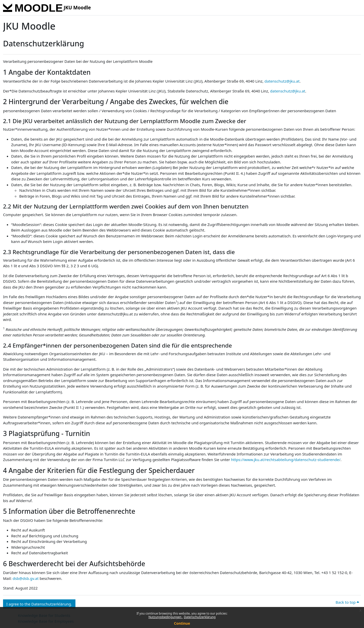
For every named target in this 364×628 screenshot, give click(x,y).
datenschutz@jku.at (282, 81)
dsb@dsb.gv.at (26, 578)
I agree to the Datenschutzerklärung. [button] (39, 604)
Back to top (347, 602)
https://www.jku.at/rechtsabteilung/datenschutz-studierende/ (286, 460)
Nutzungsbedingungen (165, 617)
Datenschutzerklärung (200, 617)
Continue (182, 623)
